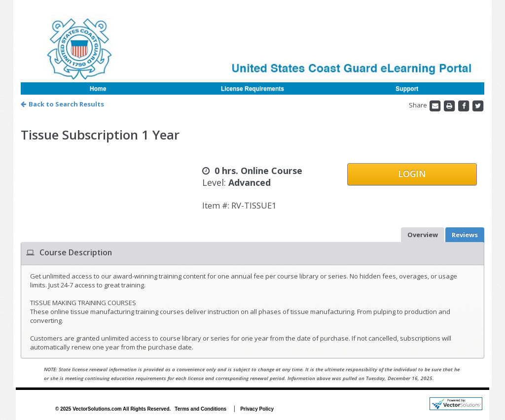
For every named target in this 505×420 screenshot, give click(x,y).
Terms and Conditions (200, 409)
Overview (423, 235)
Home (98, 89)
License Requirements (252, 89)
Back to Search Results (62, 104)
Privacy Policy (257, 409)
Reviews (465, 235)
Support (407, 89)
